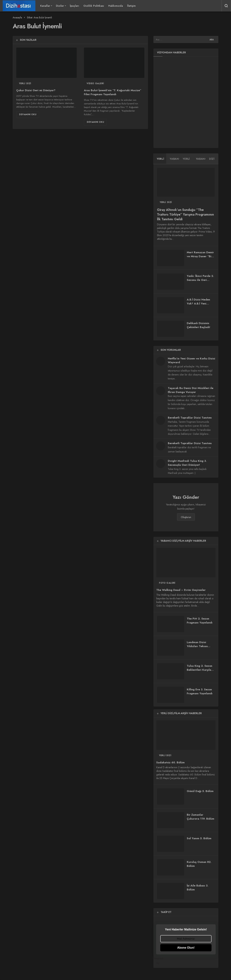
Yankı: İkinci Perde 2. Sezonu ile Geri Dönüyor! (200, 280)
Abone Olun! (186, 948)
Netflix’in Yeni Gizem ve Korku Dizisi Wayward (191, 360)
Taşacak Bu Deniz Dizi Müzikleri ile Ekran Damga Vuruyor (191, 390)
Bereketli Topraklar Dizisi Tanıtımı (190, 418)
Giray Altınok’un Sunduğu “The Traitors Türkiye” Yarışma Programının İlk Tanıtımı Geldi (185, 214)
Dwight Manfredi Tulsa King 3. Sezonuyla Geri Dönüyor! (187, 463)
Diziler (60, 6)
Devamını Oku (28, 114)
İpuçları (74, 6)
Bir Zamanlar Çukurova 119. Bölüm (201, 817)
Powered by (186, 961)
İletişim (131, 6)
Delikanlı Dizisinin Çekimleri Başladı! (198, 325)
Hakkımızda (116, 6)
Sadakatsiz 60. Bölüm (170, 762)
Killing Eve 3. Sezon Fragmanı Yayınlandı (200, 691)
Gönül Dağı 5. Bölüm (200, 791)
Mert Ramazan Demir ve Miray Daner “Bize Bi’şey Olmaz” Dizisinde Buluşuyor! (201, 258)
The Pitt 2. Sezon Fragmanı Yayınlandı (200, 621)
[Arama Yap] (226, 6)
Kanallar (45, 6)
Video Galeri (95, 83)
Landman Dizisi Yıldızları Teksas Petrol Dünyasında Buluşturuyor (199, 648)
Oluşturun (186, 517)
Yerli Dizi (25, 83)
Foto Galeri (167, 583)
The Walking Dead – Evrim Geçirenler (181, 590)
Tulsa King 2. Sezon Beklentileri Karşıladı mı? (200, 670)
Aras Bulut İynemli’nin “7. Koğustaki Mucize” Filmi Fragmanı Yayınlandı (113, 92)
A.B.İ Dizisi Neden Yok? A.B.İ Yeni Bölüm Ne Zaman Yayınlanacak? (198, 306)
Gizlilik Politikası (94, 6)
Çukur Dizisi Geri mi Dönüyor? (36, 90)
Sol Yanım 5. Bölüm (199, 838)
